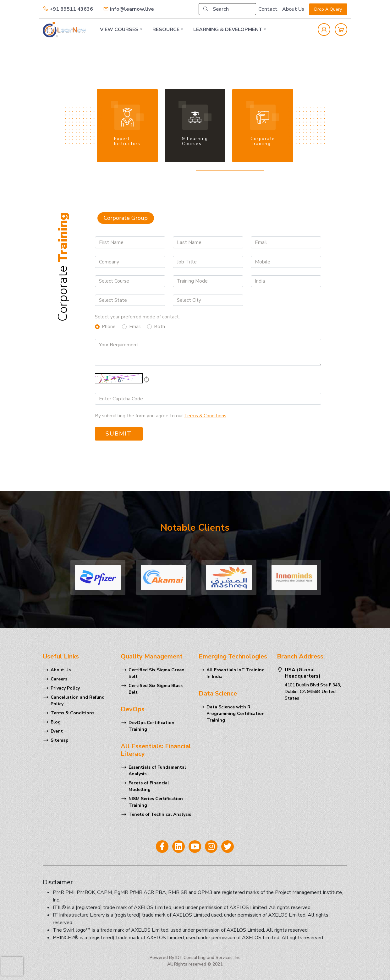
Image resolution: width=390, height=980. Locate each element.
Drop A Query (328, 9)
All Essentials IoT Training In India (236, 673)
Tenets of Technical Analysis (160, 814)
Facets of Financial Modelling (149, 786)
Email (135, 327)
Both (159, 327)
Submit (119, 434)
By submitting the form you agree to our (161, 416)
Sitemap (60, 740)
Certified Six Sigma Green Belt (157, 673)
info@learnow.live (129, 9)
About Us (293, 9)
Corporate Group (126, 218)
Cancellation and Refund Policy (78, 701)
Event (57, 731)
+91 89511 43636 (68, 9)
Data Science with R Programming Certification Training (236, 714)
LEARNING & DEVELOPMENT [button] (228, 30)
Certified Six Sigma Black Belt (156, 689)
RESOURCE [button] (166, 30)
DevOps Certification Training (151, 726)
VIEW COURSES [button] (119, 30)
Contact (268, 9)
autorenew (146, 380)
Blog (56, 722)
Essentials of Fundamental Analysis (157, 771)
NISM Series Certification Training (156, 802)
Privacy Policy (65, 688)
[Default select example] (130, 281)
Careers (59, 679)
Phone (109, 327)
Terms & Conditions (72, 713)
